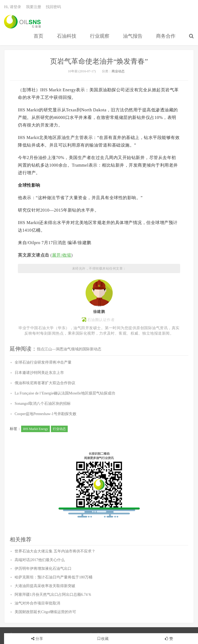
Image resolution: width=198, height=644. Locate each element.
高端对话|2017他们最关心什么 (40, 560)
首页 (38, 36)
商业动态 (118, 71)
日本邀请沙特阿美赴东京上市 (39, 373)
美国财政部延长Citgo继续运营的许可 (45, 612)
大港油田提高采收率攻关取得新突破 (45, 586)
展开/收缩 (62, 255)
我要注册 (34, 7)
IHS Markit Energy (35, 429)
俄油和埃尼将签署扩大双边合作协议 (45, 383)
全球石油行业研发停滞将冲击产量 (43, 362)
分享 (39, 639)
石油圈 (22, 22)
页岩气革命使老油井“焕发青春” (99, 61)
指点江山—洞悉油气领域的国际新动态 (69, 349)
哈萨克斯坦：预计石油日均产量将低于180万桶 (53, 577)
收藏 (103, 639)
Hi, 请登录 (13, 7)
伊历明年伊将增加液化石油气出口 (43, 569)
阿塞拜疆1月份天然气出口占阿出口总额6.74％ (53, 595)
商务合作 (166, 36)
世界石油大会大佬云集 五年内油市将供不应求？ (55, 551)
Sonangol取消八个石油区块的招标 (43, 404)
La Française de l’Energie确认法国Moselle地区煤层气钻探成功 (65, 393)
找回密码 (53, 7)
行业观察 (100, 36)
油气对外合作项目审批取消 (37, 603)
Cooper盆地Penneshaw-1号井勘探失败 (46, 414)
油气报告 (133, 36)
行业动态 (59, 429)
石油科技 (67, 36)
